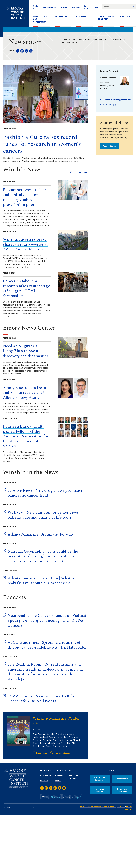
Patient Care (62, 16)
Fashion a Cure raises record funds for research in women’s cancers (42, 144)
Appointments (49, 7)
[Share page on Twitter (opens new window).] (22, 51)
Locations (64, 7)
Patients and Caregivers (100, 779)
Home (7, 30)
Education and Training (106, 18)
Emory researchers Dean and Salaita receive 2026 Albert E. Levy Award (24, 393)
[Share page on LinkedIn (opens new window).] (26, 51)
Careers (44, 780)
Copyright (121, 806)
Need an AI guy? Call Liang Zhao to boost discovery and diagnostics (26, 351)
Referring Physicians (100, 790)
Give (96, 7)
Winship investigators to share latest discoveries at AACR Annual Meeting (25, 244)
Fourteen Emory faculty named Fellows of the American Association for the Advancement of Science (26, 436)
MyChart (76, 7)
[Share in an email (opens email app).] (31, 51)
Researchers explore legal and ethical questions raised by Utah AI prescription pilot (25, 197)
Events (58, 780)
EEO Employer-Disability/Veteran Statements (98, 806)
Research (81, 16)
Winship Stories (109, 146)
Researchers (122, 779)
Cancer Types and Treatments (40, 19)
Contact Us (60, 770)
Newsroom (45, 775)
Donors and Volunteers (122, 790)
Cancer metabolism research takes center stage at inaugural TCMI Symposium (26, 288)
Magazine (60, 775)
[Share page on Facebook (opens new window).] (18, 51)
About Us (125, 16)
